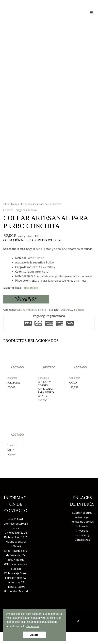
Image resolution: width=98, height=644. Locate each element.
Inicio (6, 210)
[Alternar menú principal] (91, 12)
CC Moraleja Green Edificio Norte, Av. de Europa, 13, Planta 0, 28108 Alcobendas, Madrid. (16, 589)
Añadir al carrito (26, 305)
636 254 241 (16, 525)
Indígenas (79, 316)
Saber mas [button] (33, 626)
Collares (8, 216)
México (15, 210)
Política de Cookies (82, 528)
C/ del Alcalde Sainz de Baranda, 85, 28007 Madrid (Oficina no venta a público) (16, 566)
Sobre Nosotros (82, 519)
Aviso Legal (82, 523)
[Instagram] (78, 628)
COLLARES (66, 316)
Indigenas (21, 216)
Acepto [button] (34, 635)
